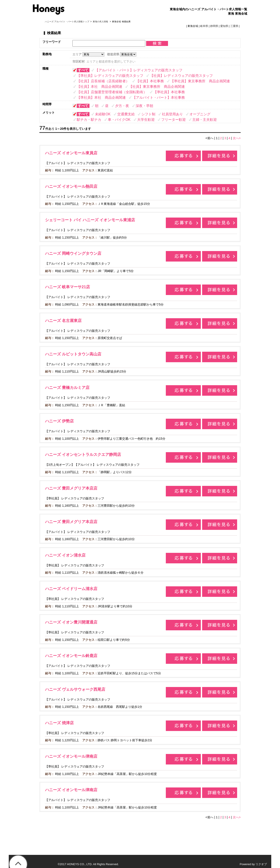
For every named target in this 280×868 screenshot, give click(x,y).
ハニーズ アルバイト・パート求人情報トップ (67, 22)
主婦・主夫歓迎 (205, 120)
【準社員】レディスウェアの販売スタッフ (110, 76)
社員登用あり (172, 114)
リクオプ (261, 864)
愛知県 (224, 26)
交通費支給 (126, 114)
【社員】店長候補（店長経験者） (103, 81)
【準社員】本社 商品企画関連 (101, 98)
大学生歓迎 (146, 120)
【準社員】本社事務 (169, 92)
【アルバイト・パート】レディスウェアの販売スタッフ (139, 70)
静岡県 (214, 26)
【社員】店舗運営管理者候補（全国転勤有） (112, 92)
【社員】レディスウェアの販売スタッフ (181, 76)
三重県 (234, 26)
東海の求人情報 (101, 22)
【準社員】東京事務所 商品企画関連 (200, 81)
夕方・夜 (122, 106)
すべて (83, 70)
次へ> (237, 138)
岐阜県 (204, 26)
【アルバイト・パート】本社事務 (159, 98)
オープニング (200, 114)
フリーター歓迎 (173, 120)
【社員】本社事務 (150, 81)
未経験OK (103, 114)
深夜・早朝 (144, 106)
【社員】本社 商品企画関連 (100, 87)
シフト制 (148, 114)
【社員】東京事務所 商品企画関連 (157, 87)
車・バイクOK (119, 120)
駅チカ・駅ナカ (89, 120)
